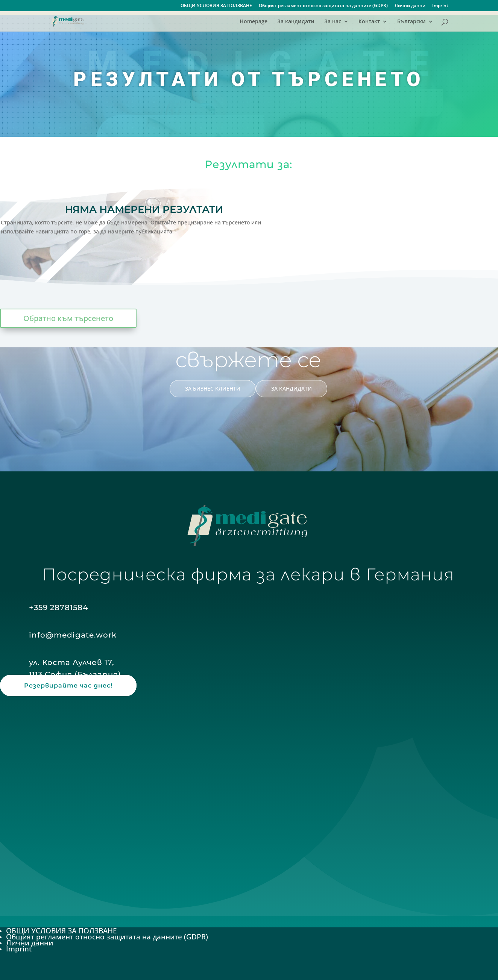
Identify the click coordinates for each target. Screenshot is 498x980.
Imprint (440, 6)
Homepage (254, 22)
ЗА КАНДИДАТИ (292, 389)
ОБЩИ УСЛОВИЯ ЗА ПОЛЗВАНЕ (216, 6)
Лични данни (410, 6)
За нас (333, 22)
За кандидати (296, 22)
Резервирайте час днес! (68, 685)
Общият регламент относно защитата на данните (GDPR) (323, 6)
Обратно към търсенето (68, 318)
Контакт (369, 22)
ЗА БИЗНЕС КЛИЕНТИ (213, 389)
